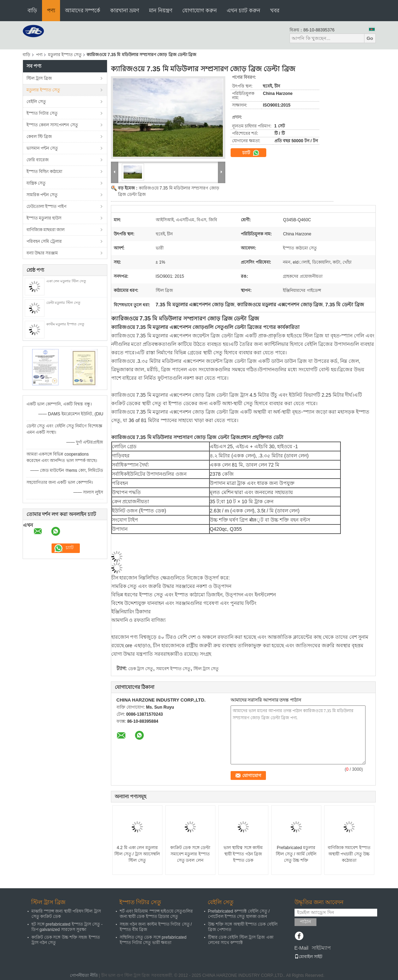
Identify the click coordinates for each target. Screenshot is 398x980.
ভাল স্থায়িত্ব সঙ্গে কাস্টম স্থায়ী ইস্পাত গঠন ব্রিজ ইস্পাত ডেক (243, 854)
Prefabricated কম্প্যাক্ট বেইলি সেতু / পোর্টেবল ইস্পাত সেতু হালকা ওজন (239, 914)
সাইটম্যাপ (321, 948)
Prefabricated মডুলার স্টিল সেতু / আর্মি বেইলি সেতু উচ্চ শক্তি (296, 854)
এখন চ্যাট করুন (243, 10)
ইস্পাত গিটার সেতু (42, 113)
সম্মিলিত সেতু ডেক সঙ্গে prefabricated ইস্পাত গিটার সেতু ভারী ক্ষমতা (153, 940)
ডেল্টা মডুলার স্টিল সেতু (63, 303)
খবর (275, 10)
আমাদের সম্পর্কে (83, 10)
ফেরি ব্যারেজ (38, 160)
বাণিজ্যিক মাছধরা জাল (46, 230)
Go (370, 38)
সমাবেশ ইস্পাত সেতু (173, 669)
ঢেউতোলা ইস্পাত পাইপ (47, 206)
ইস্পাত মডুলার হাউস (44, 218)
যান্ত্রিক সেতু (36, 183)
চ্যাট (251, 153)
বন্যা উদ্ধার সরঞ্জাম (42, 253)
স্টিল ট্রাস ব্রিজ (39, 78)
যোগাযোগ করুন (200, 10)
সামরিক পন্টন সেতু (42, 195)
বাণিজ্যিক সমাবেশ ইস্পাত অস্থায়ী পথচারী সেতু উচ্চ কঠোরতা (349, 854)
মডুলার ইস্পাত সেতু (65, 55)
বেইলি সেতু (36, 102)
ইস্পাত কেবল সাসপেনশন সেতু (52, 125)
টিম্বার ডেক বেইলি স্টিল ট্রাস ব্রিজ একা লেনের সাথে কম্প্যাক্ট (241, 940)
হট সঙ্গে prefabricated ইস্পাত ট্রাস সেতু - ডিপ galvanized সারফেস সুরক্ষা (67, 927)
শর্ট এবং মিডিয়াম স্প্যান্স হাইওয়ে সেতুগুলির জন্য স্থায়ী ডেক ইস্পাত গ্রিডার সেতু (156, 914)
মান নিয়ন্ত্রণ (161, 10)
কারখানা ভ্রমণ (125, 10)
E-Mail (302, 948)
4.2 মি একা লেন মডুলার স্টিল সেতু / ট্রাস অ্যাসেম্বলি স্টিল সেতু (137, 854)
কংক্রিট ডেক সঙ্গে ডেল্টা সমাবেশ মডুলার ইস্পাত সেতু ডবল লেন (190, 854)
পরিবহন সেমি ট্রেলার (44, 241)
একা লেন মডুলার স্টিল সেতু (66, 281)
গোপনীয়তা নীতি (84, 975)
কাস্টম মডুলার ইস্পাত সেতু (65, 324)
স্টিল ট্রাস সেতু (206, 669)
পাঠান (305, 922)
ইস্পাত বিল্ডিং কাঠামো (44, 172)
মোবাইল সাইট (308, 957)
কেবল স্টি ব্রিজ (39, 137)
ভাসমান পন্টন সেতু (42, 148)
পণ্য (51, 10)
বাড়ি (32, 10)
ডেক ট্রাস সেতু (141, 669)
